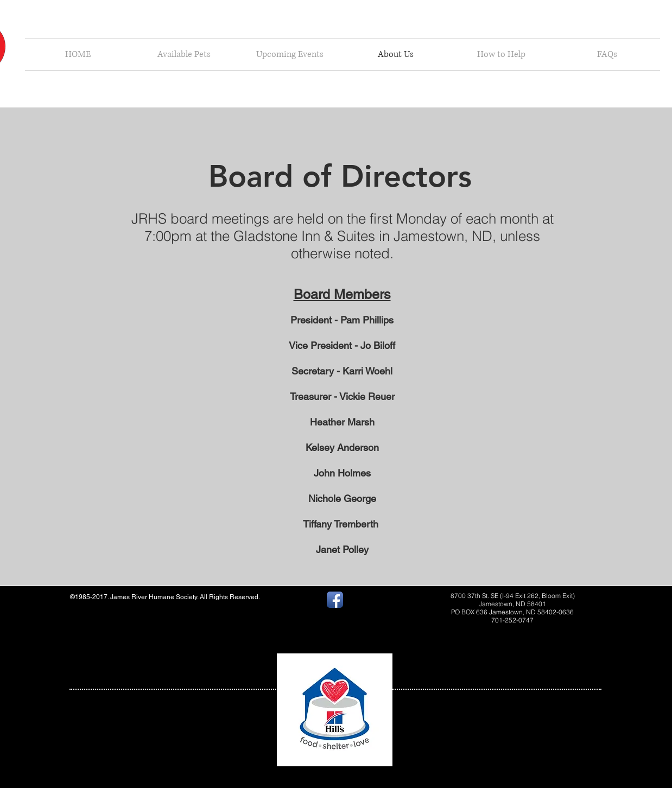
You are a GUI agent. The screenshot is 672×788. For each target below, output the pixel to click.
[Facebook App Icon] (335, 600)
